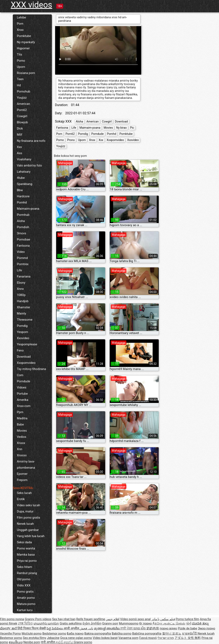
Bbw (20, 190)
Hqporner (23, 48)
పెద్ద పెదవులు (55, 628)
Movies (22, 431)
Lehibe (21, 17)
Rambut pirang (27, 573)
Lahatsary (24, 172)
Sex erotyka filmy (34, 638)
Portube (22, 394)
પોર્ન (189, 623)
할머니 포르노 (172, 634)
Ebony (21, 283)
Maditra (22, 418)
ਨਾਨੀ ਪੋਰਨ (127, 628)
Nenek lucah (25, 524)
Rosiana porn (26, 73)
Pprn (20, 412)
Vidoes (22, 387)
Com (20, 375)
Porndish (23, 227)
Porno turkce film (188, 619)
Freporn (22, 480)
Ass (19, 153)
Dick (20, 128)
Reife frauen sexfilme (91, 619)
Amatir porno (26, 598)
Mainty (22, 313)
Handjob (23, 301)
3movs (22, 233)
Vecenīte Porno (10, 634)
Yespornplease (27, 344)
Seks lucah (24, 493)
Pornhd (22, 202)
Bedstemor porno (54, 634)
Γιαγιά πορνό (148, 638)
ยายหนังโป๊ (190, 634)
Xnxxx (21, 443)
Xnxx (20, 30)
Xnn (20, 449)
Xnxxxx (22, 455)
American (23, 104)
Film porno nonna (12, 619)
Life (19, 270)
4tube (21, 178)
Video (21, 252)
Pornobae (23, 239)
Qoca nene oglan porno (76, 638)
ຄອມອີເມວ (16, 642)
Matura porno (26, 604)
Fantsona (23, 246)
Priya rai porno (27, 561)
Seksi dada (24, 542)
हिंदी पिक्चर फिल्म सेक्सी (32, 628)
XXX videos (31, 5)
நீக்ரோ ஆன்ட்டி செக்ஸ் (169, 623)
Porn (20, 24)
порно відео (168, 628)
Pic (132, 128)
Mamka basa (26, 555)
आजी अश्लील (72, 628)
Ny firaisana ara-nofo (31, 141)
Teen (20, 79)
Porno (21, 61)
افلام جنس (113, 619)
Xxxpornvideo (26, 363)
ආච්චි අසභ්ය (65, 642)
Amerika (23, 400)
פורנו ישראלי (166, 638)
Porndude (23, 381)
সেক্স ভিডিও (25, 623)
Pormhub (23, 215)
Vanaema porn (128, 638)
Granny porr (110, 623)
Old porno (24, 579)
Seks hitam (24, 567)
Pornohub (24, 91)
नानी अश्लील (48, 642)
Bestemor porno (11, 638)
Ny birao (121, 128)
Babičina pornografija (147, 634)
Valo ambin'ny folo (29, 165)
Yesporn (23, 332)
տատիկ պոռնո (46, 623)
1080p (21, 295)
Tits (19, 54)
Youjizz (22, 98)
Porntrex (23, 264)
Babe (20, 424)
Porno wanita (26, 548)
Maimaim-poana (28, 209)
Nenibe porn (32, 642)
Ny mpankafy (26, 42)
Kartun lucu (25, 610)
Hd (19, 85)
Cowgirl (22, 116)
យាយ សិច (140, 628)
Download (24, 357)
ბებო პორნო (92, 623)
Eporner (22, 474)
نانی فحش (86, 628)
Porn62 (22, 110)
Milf (20, 135)
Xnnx (20, 289)
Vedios (22, 437)
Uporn (21, 67)
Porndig (22, 326)
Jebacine (53, 638)
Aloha (21, 221)
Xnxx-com (24, 406)
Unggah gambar (28, 530)
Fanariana (24, 276)
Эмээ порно (206, 628)
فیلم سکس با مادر (163, 619)
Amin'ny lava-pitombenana (26, 465)
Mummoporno (129, 623)
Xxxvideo (23, 338)
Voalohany (24, 159)
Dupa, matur (25, 511)
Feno (20, 350)
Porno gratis (25, 592)
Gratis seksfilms (71, 623)
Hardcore (23, 196)
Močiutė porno (32, 634)
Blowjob (22, 122)
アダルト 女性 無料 (188, 638)
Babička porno (122, 634)
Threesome (25, 320)
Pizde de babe (188, 628)
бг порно (146, 623)
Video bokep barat (105, 638)
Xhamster (24, 307)
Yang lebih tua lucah (31, 536)
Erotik (21, 499)
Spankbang (25, 184)
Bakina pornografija (98, 634)
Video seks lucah (29, 505)
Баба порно (75, 634)
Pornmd (22, 258)
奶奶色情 (153, 628)
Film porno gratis (29, 518)
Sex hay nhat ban (64, 619)
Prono (71, 140)
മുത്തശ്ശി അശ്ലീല (107, 628)
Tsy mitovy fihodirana (31, 369)
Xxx (19, 147)
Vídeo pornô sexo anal (135, 619)
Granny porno (83, 642)
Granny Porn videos (38, 619)
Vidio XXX (24, 585)
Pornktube (24, 36)
